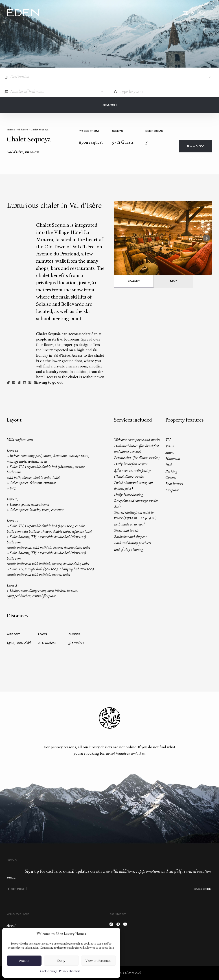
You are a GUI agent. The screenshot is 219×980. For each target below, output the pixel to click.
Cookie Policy (48, 971)
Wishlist (202, 13)
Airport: (14, 634)
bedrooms (154, 131)
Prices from (89, 131)
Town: (43, 634)
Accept (24, 961)
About (11, 926)
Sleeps (117, 131)
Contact (185, 13)
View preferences (99, 961)
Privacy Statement (70, 971)
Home (10, 130)
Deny (61, 961)
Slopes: (75, 634)
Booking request (196, 148)
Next (206, 238)
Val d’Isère (22, 130)
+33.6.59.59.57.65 (194, 13)
